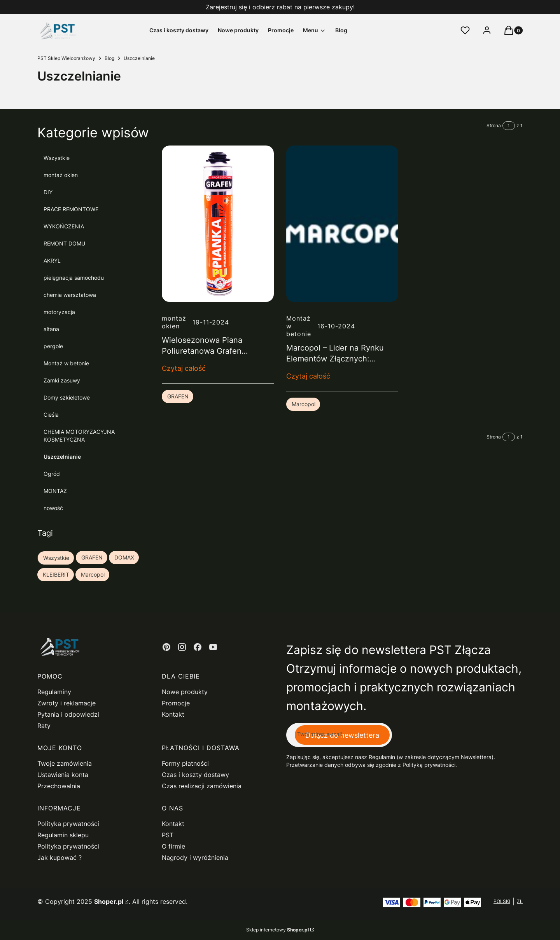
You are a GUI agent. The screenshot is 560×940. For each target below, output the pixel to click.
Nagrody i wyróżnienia (195, 858)
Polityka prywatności (68, 824)
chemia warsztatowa (70, 295)
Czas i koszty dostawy (195, 775)
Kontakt (173, 714)
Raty (44, 726)
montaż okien (61, 175)
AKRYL (52, 260)
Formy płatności (185, 763)
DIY (48, 192)
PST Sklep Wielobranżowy (66, 58)
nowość (53, 508)
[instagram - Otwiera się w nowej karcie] (182, 647)
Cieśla (51, 415)
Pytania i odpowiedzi (68, 714)
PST (168, 835)
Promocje (176, 703)
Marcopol (304, 404)
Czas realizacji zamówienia (202, 786)
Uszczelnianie (62, 457)
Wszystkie (57, 158)
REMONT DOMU (64, 243)
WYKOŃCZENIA (64, 226)
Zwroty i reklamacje (66, 703)
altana (51, 329)
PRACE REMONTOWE (71, 209)
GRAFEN (178, 396)
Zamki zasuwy (62, 380)
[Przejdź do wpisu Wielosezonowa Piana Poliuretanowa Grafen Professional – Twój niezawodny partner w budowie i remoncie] (218, 224)
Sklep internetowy (277, 930)
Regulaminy (54, 692)
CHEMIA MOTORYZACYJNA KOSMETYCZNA (79, 436)
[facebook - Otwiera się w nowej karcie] (198, 647)
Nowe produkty (185, 692)
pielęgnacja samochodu (74, 278)
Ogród (52, 474)
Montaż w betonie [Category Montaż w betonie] (299, 326)
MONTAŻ (55, 491)
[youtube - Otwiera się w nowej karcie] (213, 647)
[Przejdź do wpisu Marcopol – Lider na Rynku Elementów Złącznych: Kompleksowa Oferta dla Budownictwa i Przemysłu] (342, 224)
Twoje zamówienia (65, 763)
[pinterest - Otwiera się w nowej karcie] (166, 647)
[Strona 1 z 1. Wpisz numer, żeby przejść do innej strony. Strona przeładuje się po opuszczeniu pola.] (509, 126)
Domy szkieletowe (67, 397)
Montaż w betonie (66, 363)
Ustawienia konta (63, 775)
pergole (53, 346)
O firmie (173, 846)
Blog (109, 58)
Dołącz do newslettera (342, 735)
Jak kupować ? (59, 858)
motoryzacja (59, 312)
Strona (494, 125)
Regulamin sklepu (63, 835)
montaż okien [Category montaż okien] (174, 322)
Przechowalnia (59, 786)
